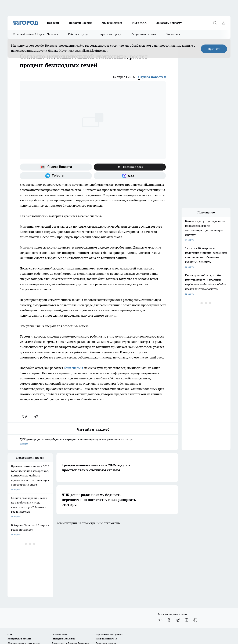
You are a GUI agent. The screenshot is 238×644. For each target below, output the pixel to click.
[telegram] (37, 417)
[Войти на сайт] (223, 23)
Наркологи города (110, 34)
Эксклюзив (173, 34)
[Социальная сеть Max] (130, 176)
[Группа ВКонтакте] (160, 552)
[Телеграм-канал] (56, 176)
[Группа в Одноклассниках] (169, 552)
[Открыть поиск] (215, 23)
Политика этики (60, 566)
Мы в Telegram (112, 23)
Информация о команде (19, 570)
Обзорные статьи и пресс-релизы (24, 575)
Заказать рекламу (169, 23)
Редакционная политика (64, 570)
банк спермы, (74, 368)
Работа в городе (78, 34)
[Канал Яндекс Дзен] (130, 167)
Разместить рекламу (106, 575)
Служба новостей (152, 77)
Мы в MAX (139, 23)
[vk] (25, 417)
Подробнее (99, 608)
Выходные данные (17, 582)
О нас (10, 566)
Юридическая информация (109, 566)
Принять (214, 49)
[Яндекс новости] (56, 167)
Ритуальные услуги (144, 34)
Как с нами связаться (106, 570)
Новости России (80, 23)
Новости (53, 23)
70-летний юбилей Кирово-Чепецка (35, 34)
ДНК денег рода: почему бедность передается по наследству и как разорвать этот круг (93, 442)
